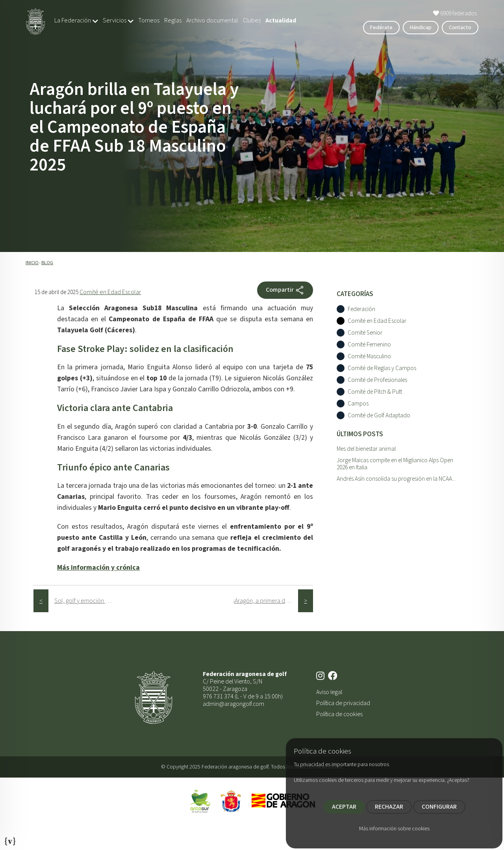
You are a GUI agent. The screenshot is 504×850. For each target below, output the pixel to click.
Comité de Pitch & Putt (375, 392)
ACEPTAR (344, 807)
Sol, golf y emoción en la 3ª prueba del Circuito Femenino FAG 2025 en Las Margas (87, 601)
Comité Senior (365, 333)
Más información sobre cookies (394, 829)
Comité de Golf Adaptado (379, 416)
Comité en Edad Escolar (110, 292)
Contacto (460, 28)
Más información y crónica (98, 568)
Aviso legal (329, 692)
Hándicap (421, 28)
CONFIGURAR (439, 807)
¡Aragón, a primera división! (266, 601)
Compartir (285, 290)
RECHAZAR (389, 807)
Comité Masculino (369, 356)
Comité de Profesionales (377, 380)
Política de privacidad (343, 703)
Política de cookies (339, 714)
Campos (358, 404)
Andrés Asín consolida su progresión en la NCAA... (396, 479)
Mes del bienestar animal (366, 449)
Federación (361, 309)
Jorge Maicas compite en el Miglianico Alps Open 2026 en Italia (395, 464)
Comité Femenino (369, 345)
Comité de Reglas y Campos (382, 368)
